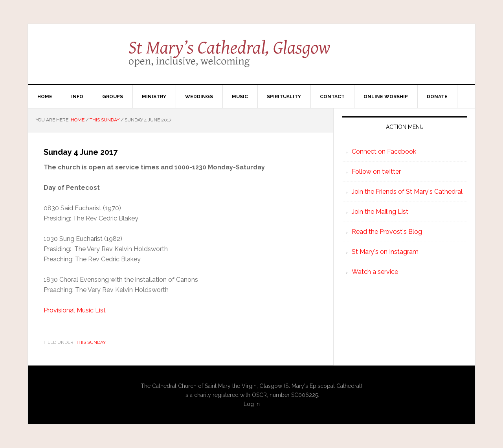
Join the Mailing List (380, 212)
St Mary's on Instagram (385, 252)
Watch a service (375, 272)
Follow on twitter (376, 172)
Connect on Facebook (384, 151)
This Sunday (91, 342)
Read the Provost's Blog (387, 232)
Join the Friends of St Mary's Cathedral (407, 192)
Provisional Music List (75, 310)
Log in (252, 404)
